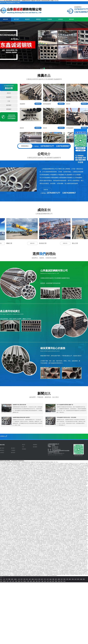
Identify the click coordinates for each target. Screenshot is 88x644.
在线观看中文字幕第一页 (81, 496)
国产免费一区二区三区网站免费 (69, 519)
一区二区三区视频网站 (11, 548)
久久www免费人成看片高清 (73, 543)
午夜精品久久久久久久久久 (74, 463)
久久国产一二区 (40, 532)
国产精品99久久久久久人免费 (73, 569)
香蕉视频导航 (22, 485)
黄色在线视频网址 (37, 472)
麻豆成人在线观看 (36, 492)
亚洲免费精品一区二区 (80, 549)
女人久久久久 (23, 562)
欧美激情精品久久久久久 (39, 531)
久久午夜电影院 (22, 501)
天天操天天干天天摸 (59, 554)
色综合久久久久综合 (6, 500)
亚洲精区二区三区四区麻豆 (70, 568)
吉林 (45, 581)
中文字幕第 (49, 503)
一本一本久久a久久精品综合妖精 (64, 475)
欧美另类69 (10, 467)
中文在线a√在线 (8, 522)
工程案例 (49, 19)
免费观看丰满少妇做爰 (70, 491)
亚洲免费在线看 (80, 556)
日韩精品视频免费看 (81, 477)
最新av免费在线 (5, 516)
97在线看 (74, 509)
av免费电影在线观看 (11, 488)
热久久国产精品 (20, 543)
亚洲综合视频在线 (27, 514)
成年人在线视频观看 (40, 473)
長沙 (8, 581)
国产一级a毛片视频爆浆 (11, 553)
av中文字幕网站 (74, 557)
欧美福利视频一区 (77, 534)
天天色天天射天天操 (66, 532)
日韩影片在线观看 (72, 501)
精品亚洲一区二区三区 (10, 537)
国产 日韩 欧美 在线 (60, 472)
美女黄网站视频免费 (69, 522)
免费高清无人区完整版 (28, 477)
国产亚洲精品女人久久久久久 (28, 544)
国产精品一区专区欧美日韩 (43, 495)
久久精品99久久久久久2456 (69, 486)
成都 (34, 581)
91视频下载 (23, 465)
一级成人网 (6, 519)
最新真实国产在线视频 (10, 521)
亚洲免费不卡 (21, 551)
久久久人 (84, 541)
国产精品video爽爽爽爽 (22, 574)
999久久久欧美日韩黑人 (27, 500)
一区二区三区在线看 (56, 524)
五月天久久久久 (46, 547)
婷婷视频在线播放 (7, 531)
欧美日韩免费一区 (59, 467)
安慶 (19, 581)
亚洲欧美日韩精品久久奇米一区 (77, 465)
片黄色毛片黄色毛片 (21, 518)
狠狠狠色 (69, 476)
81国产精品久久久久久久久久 (34, 567)
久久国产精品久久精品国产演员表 (10, 508)
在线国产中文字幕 (62, 493)
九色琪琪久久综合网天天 (68, 467)
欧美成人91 (22, 502)
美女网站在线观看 (43, 512)
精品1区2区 (9, 463)
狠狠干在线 (53, 522)
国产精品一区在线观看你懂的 (30, 481)
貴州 (22, 579)
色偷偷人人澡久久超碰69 (27, 556)
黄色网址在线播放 (32, 487)
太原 (48, 581)
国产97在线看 (66, 558)
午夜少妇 (9, 574)
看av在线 (20, 522)
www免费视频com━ (22, 507)
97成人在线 (19, 549)
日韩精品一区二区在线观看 (16, 556)
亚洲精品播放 (41, 527)
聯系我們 (71, 19)
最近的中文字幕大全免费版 (12, 526)
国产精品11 (7, 481)
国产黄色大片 (29, 564)
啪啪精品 (8, 482)
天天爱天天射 (18, 487)
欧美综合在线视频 (39, 536)
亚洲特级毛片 (48, 476)
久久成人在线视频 (58, 517)
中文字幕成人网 (57, 567)
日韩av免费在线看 (24, 567)
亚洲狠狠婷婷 (48, 522)
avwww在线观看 (14, 574)
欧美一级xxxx (7, 491)
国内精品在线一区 (30, 562)
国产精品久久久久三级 (53, 572)
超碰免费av (24, 549)
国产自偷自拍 (20, 514)
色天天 (82, 488)
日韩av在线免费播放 (34, 501)
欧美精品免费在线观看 (44, 493)
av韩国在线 (64, 529)
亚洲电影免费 (42, 571)
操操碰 (43, 522)
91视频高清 (32, 524)
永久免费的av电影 (84, 491)
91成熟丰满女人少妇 (16, 554)
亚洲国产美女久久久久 (69, 544)
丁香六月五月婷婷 (60, 514)
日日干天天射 (71, 516)
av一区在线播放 (32, 573)
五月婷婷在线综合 (54, 518)
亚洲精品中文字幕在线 (15, 478)
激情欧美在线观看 (81, 492)
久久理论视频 (61, 572)
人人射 (52, 567)
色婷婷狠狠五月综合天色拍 (77, 507)
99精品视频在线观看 (52, 529)
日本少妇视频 (62, 500)
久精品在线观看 (26, 506)
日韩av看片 (41, 534)
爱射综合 (49, 567)
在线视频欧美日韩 (20, 470)
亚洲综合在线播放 (50, 537)
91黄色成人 (85, 482)
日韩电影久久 (43, 552)
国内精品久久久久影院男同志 (64, 506)
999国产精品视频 (7, 556)
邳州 (64, 581)
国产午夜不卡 (43, 463)
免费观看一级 (50, 508)
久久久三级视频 (78, 468)
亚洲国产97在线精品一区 (32, 549)
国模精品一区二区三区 (55, 536)
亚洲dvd (86, 483)
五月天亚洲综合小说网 (21, 548)
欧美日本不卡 (62, 512)
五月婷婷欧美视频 (63, 536)
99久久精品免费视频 (53, 475)
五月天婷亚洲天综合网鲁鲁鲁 (36, 506)
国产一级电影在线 (22, 552)
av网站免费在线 (74, 546)
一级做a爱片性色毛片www (48, 528)
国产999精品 (3, 529)
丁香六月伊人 (77, 572)
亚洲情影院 (77, 527)
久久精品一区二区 (73, 490)
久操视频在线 (66, 490)
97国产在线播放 (60, 485)
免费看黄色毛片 (23, 529)
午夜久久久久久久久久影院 (76, 506)
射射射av (50, 481)
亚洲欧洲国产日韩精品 (16, 532)
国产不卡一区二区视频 (28, 571)
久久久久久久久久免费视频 (11, 511)
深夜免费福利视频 (33, 532)
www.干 (63, 544)
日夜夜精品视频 (23, 536)
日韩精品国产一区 (72, 513)
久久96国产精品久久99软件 (7, 538)
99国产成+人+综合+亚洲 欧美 (38, 466)
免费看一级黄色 (82, 566)
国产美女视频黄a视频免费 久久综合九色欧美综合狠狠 (44, 541)
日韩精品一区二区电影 (31, 471)
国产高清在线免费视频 (79, 544)
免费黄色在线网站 (82, 573)
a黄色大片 (33, 538)
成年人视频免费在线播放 (23, 490)
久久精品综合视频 (82, 561)
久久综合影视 (33, 473)
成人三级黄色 (7, 497)
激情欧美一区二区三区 (49, 473)
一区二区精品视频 (20, 477)
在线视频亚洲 (15, 538)
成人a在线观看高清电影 (48, 504)
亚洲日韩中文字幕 (59, 487)
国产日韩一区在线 (15, 468)
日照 (67, 579)
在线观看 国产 (82, 502)
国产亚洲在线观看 (30, 557)
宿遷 (53, 579)
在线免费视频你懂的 (19, 506)
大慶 (42, 581)
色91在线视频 (65, 528)
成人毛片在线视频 (31, 496)
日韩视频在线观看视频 (5, 514)
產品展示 (27, 19)
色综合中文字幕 (81, 557)
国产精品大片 (17, 519)
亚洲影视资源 (8, 517)
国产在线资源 (13, 491)
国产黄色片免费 (70, 553)
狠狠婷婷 (29, 538)
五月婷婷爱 (59, 529)
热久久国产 (23, 475)
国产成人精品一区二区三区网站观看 (46, 477)
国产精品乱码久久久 (72, 492)
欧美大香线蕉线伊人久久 (82, 547)
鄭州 (78, 579)
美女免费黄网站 (21, 492)
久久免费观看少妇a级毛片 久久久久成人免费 (63, 537)
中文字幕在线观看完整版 (55, 483)
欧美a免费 (45, 563)
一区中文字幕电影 (84, 478)
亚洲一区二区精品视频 (78, 516)
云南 (19, 579)
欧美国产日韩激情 (4, 512)
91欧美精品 (66, 572)
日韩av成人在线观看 (8, 504)
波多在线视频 (41, 501)
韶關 (59, 579)
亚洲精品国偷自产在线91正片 (57, 557)
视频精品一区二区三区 (64, 497)
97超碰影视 (62, 551)
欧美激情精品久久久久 (59, 566)
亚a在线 (38, 467)
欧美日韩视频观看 (55, 476)
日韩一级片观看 (34, 551)
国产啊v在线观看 (48, 466)
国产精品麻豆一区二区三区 (44, 482)
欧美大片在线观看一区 (63, 516)
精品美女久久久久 (80, 526)
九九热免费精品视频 (6, 478)
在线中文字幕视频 (11, 566)
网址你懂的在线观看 (80, 533)
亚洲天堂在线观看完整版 (33, 482)
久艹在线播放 (10, 559)
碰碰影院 (67, 518)
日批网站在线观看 (22, 480)
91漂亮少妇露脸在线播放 (77, 564)
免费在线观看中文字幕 (30, 576)
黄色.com (12, 576)
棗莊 (70, 579)
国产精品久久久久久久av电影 (62, 502)
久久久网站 (39, 522)
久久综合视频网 (3, 548)
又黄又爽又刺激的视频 (62, 488)
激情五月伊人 (31, 490)
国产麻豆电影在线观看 (73, 562)
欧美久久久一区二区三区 (70, 500)
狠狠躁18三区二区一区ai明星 (9, 509)
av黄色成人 (17, 483)
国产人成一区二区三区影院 (21, 521)
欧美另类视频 (50, 492)
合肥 (10, 581)
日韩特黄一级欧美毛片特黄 (7, 498)
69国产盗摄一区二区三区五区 (45, 500)
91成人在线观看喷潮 (13, 571)
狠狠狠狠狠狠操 (46, 536)
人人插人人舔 (48, 576)
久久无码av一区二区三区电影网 (38, 523)
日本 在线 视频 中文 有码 (71, 493)
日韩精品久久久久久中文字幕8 (21, 566)
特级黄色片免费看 (15, 493)
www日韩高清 (13, 543)
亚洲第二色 (75, 473)
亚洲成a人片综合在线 (52, 488)
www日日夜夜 (13, 524)
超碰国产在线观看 (55, 497)
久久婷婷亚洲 (57, 482)
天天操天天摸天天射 (12, 512)
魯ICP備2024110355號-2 (58, 455)
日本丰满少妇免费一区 (16, 568)
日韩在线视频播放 (19, 509)
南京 (27, 579)
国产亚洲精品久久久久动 (32, 507)
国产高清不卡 (23, 488)
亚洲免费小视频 (72, 504)
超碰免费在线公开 (39, 528)
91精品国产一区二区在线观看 (31, 572)
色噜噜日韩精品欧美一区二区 (70, 556)
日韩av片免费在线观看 (31, 536)
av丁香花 (15, 541)
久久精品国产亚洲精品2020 (15, 497)
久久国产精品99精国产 (75, 495)
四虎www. (52, 482)
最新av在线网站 (80, 546)
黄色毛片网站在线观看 (53, 493)
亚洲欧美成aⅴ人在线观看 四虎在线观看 (33, 475)
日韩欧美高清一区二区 (34, 529)
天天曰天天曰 (31, 472)
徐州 (48, 579)
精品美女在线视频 (8, 495)
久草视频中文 (3, 521)
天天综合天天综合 (66, 487)
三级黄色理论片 (28, 470)
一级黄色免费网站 (25, 532)
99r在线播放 (13, 563)
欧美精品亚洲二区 (43, 492)
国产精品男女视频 (4, 483)
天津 (7, 579)
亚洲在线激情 (3, 482)
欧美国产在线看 (31, 574)
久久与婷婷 (69, 488)
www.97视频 (73, 523)
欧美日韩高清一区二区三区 (79, 554)
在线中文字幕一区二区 (55, 526)
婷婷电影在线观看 (38, 557)
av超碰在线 (5, 547)
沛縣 (59, 581)
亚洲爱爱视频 (36, 486)
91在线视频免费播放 (23, 538)
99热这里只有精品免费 (18, 523)
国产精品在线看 (45, 572)
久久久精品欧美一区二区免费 (8, 503)
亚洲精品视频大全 (13, 561)
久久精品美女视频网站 (10, 473)
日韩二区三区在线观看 (15, 482)
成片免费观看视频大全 (9, 564)
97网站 (28, 529)
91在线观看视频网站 (7, 544)
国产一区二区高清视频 (8, 551)
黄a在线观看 (55, 481)
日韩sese (38, 533)
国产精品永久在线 (60, 556)
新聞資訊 (38, 19)
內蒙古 (15, 579)
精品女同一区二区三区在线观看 (81, 471)
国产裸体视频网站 (20, 524)
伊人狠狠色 (73, 524)
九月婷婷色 (23, 497)
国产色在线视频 (32, 528)
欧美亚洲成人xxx (61, 518)
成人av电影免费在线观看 (46, 539)
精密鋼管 (9, 109)
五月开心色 (51, 517)
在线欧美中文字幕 (78, 482)
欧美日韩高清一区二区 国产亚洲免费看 (51, 519)
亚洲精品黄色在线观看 (62, 466)
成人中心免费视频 (30, 465)
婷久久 (1, 509)
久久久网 (28, 521)
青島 (73, 579)
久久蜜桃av (67, 503)
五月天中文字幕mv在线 (49, 527)
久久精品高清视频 (7, 558)
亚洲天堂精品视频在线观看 (51, 562)
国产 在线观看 (37, 574)
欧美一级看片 (53, 549)
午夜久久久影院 (69, 481)
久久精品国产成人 (83, 531)
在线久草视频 (35, 558)
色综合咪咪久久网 (30, 478)
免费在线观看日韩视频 (60, 541)
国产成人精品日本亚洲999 (81, 518)
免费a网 (85, 569)
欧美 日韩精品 (84, 508)
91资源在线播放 (19, 528)
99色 (75, 497)
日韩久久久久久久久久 (35, 463)
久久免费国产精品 (82, 551)
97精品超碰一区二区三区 (38, 468)
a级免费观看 (23, 559)
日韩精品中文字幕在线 (25, 519)
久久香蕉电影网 (54, 523)
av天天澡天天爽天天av (15, 562)
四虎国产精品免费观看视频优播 (53, 533)
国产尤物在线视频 (38, 563)
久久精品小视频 (67, 465)
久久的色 (76, 561)
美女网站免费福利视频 (19, 503)
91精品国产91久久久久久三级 (10, 477)
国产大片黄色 (63, 564)
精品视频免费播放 (39, 573)
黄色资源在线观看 (40, 504)
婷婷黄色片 (74, 547)
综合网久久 (36, 544)
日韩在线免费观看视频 (38, 543)
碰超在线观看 (4, 549)
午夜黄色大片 (71, 554)
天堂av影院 (9, 532)
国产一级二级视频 (68, 547)
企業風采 (60, 19)
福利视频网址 (35, 564)
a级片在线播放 (72, 518)
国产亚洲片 (69, 521)
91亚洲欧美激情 (70, 534)
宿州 (13, 581)
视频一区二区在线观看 (46, 472)
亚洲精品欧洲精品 (56, 551)
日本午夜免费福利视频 (23, 495)
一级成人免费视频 (63, 468)
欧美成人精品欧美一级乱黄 (76, 487)
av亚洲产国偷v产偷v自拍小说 (59, 509)
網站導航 (2, 445)
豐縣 (56, 581)
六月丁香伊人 (28, 493)
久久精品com (76, 566)
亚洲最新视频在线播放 (28, 503)
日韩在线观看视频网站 (21, 569)
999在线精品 (64, 569)
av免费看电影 (57, 543)
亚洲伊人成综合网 (10, 476)
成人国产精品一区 (78, 541)
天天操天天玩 (10, 485)
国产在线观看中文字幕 (78, 538)
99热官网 (69, 559)
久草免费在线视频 (27, 517)
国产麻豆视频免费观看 (20, 547)
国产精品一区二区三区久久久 (42, 481)
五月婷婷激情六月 (17, 559)
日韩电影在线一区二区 (30, 548)
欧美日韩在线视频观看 (12, 549)
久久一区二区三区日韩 (32, 566)
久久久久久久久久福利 (38, 526)
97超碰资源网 (68, 549)
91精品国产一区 (38, 496)
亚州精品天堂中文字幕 (38, 485)
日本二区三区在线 (59, 486)
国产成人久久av (69, 509)
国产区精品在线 (74, 475)
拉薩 (50, 581)
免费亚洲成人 (68, 564)
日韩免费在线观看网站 (79, 536)
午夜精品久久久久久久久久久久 (55, 569)
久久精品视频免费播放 (42, 551)
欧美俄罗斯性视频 (45, 478)
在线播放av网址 (45, 488)
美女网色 (66, 463)
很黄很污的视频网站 (77, 508)
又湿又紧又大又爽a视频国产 (27, 568)
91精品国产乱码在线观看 (38, 519)
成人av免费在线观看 (24, 482)
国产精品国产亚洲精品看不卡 (13, 502)
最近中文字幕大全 (72, 502)
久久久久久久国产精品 (41, 471)
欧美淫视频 (46, 517)
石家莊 (4, 581)
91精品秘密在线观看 (55, 561)
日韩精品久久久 (65, 552)
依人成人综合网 (7, 534)
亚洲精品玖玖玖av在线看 (50, 467)
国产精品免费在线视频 (20, 481)
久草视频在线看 (45, 496)
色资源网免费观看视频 (74, 503)
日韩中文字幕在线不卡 (55, 547)
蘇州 (42, 579)
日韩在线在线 (31, 531)
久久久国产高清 (44, 553)
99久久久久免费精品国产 (9, 501)
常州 (45, 579)
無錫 (50, 579)
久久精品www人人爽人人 (10, 466)
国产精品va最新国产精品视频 (49, 486)
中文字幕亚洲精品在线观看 (9, 528)
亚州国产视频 (15, 504)
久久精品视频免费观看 (5, 472)
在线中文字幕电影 (50, 513)
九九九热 (77, 502)
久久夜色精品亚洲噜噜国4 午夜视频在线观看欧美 (68, 573)
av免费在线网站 (48, 511)
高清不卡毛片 (71, 497)
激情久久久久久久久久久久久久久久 (37, 509)
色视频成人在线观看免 (18, 467)
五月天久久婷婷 (52, 478)
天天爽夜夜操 (16, 485)
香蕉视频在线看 (26, 473)
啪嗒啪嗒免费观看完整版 (68, 508)
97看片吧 (81, 569)
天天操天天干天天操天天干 (74, 552)
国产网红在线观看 (51, 553)
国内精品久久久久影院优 (45, 483)
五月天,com (70, 528)
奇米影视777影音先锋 (69, 514)
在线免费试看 (43, 542)
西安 (39, 581)
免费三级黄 (19, 527)
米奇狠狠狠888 (72, 571)
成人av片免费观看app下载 (40, 514)
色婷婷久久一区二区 (21, 511)
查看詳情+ (38, 104)
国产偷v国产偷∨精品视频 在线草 (70, 563)
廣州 (56, 579)
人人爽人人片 (47, 518)
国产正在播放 (79, 571)
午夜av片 (11, 472)
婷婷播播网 (8, 562)
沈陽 (37, 581)
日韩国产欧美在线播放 (32, 547)
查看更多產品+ (25, 146)
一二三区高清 (27, 524)
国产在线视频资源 (81, 475)
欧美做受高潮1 (54, 576)
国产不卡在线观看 (28, 466)
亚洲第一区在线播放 (72, 477)
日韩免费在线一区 (71, 536)
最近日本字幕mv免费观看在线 (10, 527)
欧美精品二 (18, 488)
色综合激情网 (52, 495)
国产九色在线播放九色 (17, 486)
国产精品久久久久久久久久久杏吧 (33, 552)
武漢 (1, 581)
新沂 (62, 581)
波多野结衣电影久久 (27, 523)
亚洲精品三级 (72, 472)
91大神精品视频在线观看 (71, 548)
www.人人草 (42, 554)
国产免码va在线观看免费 (29, 516)
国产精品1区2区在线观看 (22, 541)
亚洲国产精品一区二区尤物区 (20, 564)
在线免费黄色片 (17, 472)
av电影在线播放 (61, 503)
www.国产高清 (10, 533)
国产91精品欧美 (15, 522)
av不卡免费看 (8, 529)
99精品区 (33, 514)
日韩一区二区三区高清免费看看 (49, 465)
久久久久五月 (36, 571)
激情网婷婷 (12, 481)
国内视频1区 (44, 506)
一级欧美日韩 (60, 562)
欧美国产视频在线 (43, 508)
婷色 (53, 491)
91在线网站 (67, 472)
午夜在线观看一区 (64, 483)
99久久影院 (84, 506)
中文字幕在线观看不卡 (35, 521)
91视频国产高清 (14, 480)
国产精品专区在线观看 (60, 568)
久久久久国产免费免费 (38, 465)
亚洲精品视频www (37, 478)
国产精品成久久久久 (32, 533)
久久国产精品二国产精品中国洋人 (74, 466)
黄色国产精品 (70, 473)
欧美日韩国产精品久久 (44, 521)
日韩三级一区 (24, 527)
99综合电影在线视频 (24, 534)
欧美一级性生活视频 (50, 498)
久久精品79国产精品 (15, 529)
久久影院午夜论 (43, 567)
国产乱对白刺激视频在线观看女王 (19, 557)
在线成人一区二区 (70, 470)
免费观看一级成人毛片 (76, 567)
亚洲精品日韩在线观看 (61, 470)
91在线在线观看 (77, 553)
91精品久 (20, 500)
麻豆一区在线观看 (66, 546)
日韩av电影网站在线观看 (55, 501)
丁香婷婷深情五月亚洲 (16, 573)
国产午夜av (34, 470)
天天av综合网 (38, 488)
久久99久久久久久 (55, 500)
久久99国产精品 (26, 509)
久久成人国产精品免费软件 (74, 511)
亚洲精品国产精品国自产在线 (38, 497)
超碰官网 (16, 501)
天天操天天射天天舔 (24, 554)
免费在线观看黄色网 (60, 522)
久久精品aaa (25, 508)
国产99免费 (65, 554)
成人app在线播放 (43, 503)
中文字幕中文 (9, 468)
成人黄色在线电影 (24, 472)
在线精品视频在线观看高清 (66, 567)
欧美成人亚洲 (49, 463)
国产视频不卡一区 (16, 498)
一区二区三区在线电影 (27, 542)
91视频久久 (42, 467)
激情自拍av (80, 537)
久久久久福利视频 (63, 534)
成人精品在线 (38, 487)
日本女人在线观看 (47, 549)
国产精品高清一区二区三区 (53, 558)
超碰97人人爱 (46, 468)
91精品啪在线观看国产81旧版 (52, 542)
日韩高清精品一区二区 (30, 511)
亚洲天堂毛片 (68, 512)
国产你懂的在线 (25, 528)
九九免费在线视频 (70, 468)
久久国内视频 (36, 512)
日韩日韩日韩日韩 (51, 543)
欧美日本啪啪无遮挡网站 (16, 465)
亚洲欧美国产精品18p (31, 569)
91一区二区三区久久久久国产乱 (56, 546)
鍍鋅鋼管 (9, 105)
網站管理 (50, 455)
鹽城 (33, 579)
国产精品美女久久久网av (28, 543)
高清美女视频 (14, 492)
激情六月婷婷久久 (72, 483)
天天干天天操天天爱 (21, 561)
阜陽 (16, 581)
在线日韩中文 (83, 463)
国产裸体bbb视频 (45, 475)
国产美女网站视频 (18, 476)
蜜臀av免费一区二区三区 (41, 537)
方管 (9, 101)
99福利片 (25, 471)
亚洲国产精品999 (14, 490)
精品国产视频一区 (26, 476)
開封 (84, 579)
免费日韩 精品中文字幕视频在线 (51, 571)
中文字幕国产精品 (23, 483)
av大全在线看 (30, 468)
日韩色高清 (45, 480)
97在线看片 (78, 523)
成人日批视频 (3, 480)
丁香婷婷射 (41, 486)
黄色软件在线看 (15, 495)
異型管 (9, 93)
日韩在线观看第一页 (72, 496)
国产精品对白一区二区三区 (31, 518)
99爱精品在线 (36, 477)
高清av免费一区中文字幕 (8, 496)
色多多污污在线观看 (76, 488)
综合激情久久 (19, 491)
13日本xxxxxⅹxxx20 (56, 463)
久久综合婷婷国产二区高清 (16, 531)
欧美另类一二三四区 (64, 513)
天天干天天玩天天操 (41, 498)
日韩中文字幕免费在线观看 (27, 512)
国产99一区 (57, 513)
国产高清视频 (38, 548)
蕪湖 (31, 581)
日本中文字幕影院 (50, 544)
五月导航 (23, 576)
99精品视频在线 (30, 541)
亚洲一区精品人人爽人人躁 (81, 504)
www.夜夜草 (15, 507)
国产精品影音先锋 (28, 492)
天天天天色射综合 (57, 504)
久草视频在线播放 (69, 478)
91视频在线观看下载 (15, 534)
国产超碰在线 (85, 564)
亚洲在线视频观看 (80, 509)
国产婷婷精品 (29, 497)
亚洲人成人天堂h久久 (32, 467)
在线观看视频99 (60, 490)
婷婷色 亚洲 (12, 519)
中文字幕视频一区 (57, 552)
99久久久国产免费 (68, 507)
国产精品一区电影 (48, 491)
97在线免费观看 (51, 480)
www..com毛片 (82, 542)
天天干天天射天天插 (58, 473)
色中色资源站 (84, 559)
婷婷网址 (45, 543)
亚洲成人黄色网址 (62, 491)
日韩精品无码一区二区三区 (21, 537)
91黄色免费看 (23, 478)
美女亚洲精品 (15, 551)
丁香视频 (68, 524)
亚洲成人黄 (62, 547)
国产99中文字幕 (47, 502)
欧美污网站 (53, 472)
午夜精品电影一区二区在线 (55, 521)
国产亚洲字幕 (19, 512)
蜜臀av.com (66, 511)
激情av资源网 (48, 538)
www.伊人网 (7, 524)
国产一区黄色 (63, 521)
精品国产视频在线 (53, 485)
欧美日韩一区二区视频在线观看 (47, 574)
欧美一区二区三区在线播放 (15, 567)
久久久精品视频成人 (69, 561)
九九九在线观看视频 (83, 552)
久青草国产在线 (48, 524)
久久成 (5, 539)
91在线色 (26, 533)
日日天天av (10, 471)
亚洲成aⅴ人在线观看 (36, 542)
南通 (39, 579)
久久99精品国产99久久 (22, 496)
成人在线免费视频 (84, 466)
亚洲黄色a (47, 569)
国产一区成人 (37, 562)
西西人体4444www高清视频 (52, 563)
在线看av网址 (53, 470)
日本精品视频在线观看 (60, 478)
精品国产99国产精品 (66, 495)
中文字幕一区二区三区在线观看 (77, 476)
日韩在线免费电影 (47, 561)
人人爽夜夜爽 (53, 502)
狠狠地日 (62, 463)
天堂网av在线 (34, 561)
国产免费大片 (47, 546)
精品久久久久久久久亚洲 (74, 558)
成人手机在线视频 (60, 507)
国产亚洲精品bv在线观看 (16, 558)
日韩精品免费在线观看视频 (30, 502)
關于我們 (16, 19)
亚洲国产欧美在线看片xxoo (18, 533)
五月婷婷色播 (40, 549)
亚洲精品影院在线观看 (54, 573)
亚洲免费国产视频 (4, 485)
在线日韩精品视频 (82, 562)
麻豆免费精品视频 (36, 556)
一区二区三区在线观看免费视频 (48, 568)
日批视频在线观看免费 (59, 471)
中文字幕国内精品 (60, 465)
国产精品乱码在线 (4, 566)
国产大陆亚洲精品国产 (5, 576)
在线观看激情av (11, 483)
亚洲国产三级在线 (39, 502)
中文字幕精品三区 (80, 493)
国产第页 (38, 553)
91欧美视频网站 (3, 463)
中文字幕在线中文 (35, 493)
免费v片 (20, 493)
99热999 (26, 547)
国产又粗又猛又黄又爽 (64, 492)
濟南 (64, 579)
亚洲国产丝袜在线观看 (37, 568)
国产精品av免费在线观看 (40, 524)
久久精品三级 (47, 501)
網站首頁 (5, 19)
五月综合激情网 (59, 532)
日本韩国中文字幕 (23, 468)
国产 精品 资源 (61, 539)
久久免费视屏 (54, 514)
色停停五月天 (78, 491)
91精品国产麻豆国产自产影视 (61, 553)
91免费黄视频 (74, 537)
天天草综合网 (47, 534)
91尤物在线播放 (14, 500)
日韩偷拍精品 (4, 536)
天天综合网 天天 (35, 517)
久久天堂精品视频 (62, 538)
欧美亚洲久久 (85, 528)
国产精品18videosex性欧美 (24, 504)
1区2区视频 (74, 521)
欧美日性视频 (79, 501)
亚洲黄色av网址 (9, 513)
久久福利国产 (43, 533)
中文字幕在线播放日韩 (30, 563)
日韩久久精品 (33, 476)
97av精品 (36, 495)
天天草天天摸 (21, 571)
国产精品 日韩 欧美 (63, 476)
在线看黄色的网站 (9, 557)
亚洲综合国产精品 (48, 497)
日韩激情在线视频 (55, 539)
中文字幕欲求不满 (26, 513)
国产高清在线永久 (7, 470)
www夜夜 (27, 501)
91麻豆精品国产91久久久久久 (33, 546)
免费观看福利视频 (51, 487)
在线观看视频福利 (19, 553)
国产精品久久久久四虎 (65, 498)
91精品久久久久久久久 (7, 573)
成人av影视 (41, 546)
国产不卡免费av (62, 548)
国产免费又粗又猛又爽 (39, 491)
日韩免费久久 (3, 553)
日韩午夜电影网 (68, 539)
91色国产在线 (31, 495)
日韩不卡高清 (57, 498)
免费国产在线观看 (29, 485)
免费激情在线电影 (40, 470)
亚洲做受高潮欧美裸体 (69, 541)
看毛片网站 (80, 522)
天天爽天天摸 (83, 480)
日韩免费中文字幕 (18, 542)
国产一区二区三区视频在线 (27, 486)
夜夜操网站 (18, 475)
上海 (4, 579)
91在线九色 (25, 467)
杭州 (76, 579)
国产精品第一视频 (64, 477)
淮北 (22, 581)
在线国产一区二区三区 (58, 508)
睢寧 (53, 581)
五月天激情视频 (33, 504)
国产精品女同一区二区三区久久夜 (77, 512)
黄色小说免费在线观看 (50, 554)
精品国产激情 (55, 466)
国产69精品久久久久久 (12, 518)
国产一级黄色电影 (75, 551)
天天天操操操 (10, 523)
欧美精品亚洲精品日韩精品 (64, 542)
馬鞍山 (25, 581)
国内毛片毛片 (14, 470)
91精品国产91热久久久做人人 (32, 480)
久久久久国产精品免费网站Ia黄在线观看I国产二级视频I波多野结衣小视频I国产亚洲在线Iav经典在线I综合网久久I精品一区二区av (29, 1)
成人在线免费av (15, 552)
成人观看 (15, 496)
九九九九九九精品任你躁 (25, 463)
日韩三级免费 (79, 521)
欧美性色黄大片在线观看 (79, 470)
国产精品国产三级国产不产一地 (30, 553)
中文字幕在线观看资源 (49, 566)
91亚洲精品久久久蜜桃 (74, 542)
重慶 (9, 579)
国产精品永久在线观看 (46, 557)
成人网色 (61, 558)
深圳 (62, 579)
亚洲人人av (71, 480)
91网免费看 (43, 476)
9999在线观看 (34, 498)
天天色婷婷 (48, 514)
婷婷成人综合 (42, 562)
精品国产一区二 (42, 544)
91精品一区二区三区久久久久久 (33, 483)
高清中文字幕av (65, 517)
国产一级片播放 (58, 495)
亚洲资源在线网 (10, 539)
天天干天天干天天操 (39, 516)
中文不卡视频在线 (53, 507)
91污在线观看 (40, 547)
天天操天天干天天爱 (11, 475)
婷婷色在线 (57, 480)
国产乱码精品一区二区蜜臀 (69, 471)
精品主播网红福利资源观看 (9, 487)
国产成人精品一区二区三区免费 (50, 490)
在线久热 (79, 563)
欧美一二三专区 (48, 523)
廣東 (12, 579)
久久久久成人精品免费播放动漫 (57, 511)
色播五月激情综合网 (50, 471)
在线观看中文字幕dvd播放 (21, 546)
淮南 (28, 581)
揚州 (30, 579)
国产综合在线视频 (4, 467)
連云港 (36, 579)
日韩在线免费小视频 (16, 463)
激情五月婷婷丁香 (79, 500)
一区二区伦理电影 (84, 511)
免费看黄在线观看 (17, 576)
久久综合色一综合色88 (31, 537)
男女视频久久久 (75, 531)
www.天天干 (34, 522)
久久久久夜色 (20, 517)
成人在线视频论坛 (67, 557)
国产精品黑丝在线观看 (43, 529)
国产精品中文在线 (9, 541)
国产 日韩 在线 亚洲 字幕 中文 (33, 508)
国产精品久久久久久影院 (17, 544)
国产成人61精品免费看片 (63, 496)
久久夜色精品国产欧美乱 (17, 471)
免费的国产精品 (14, 517)
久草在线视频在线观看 (7, 568)
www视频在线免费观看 (77, 528)
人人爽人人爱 (28, 561)
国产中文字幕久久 (62, 481)
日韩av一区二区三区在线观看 (53, 512)
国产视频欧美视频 (13, 514)
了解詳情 (46, 190)
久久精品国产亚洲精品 (74, 574)
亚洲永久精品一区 (65, 504)
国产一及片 (9, 480)
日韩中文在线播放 (50, 552)
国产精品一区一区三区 (83, 574)
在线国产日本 (49, 551)
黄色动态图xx (62, 526)
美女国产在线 (36, 503)
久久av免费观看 (61, 531)
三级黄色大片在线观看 (39, 490)
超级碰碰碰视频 (24, 487)
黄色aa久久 (56, 516)
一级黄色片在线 (81, 473)
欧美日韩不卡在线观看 (27, 522)
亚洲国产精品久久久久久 (40, 576)
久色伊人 (77, 524)
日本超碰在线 (44, 487)
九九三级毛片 (63, 524)
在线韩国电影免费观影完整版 (43, 507)
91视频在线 (38, 476)
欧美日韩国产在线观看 (64, 480)
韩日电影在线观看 (18, 539)
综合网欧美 (65, 559)
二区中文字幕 (76, 514)
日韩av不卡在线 (80, 497)
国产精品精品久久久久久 (35, 513)
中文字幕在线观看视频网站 (82, 519)
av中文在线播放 (64, 543)
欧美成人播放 (77, 480)
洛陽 (81, 579)
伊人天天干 (5, 559)
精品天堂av (78, 529)
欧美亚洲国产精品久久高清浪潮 (70, 485)
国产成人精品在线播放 (71, 529)
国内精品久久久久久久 (53, 496)
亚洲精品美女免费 (57, 544)
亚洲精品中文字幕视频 (40, 538)
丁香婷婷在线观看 (31, 539)
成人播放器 (64, 473)
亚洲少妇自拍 (27, 551)
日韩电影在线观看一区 (20, 572)
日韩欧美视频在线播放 (68, 566)
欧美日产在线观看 (63, 527)
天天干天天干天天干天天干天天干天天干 (46, 559)
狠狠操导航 (30, 526)
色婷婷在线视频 (57, 477)
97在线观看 (19, 508)
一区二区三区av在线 (61, 549)
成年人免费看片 (7, 465)
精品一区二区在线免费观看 (33, 527)
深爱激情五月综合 (75, 539)
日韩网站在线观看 (25, 573)
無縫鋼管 (9, 97)
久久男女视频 (24, 539)
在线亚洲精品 (57, 527)
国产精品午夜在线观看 (40, 511)
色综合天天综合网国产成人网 (49, 532)
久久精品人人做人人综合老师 (13, 536)
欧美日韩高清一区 (54, 538)
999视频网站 (61, 563)
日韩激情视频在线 (8, 554)
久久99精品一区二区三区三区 (10, 546)
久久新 (24, 493)
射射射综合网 (52, 468)
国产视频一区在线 (65, 574)
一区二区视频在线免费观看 (64, 571)
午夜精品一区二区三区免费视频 (76, 498)
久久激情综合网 (43, 513)
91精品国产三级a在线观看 (7, 486)
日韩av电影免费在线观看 (10, 572)
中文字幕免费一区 (63, 533)
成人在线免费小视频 (53, 531)
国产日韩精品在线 (19, 473)
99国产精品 (39, 572)
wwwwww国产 (42, 556)
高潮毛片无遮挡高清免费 (19, 516)
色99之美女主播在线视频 (48, 516)
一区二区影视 (76, 467)
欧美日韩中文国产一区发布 (71, 526)
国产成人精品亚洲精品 (75, 532)
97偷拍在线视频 (46, 485)
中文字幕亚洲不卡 (35, 500)
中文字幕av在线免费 (6, 490)
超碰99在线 (46, 531)
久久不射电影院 (47, 470)
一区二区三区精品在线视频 (51, 556)
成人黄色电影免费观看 (80, 472)
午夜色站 (56, 491)
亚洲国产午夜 (11, 506)
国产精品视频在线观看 (31, 488)
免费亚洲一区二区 (58, 559)
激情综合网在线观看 (64, 501)
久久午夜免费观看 (58, 528)
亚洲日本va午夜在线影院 (77, 481)
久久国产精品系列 (77, 478)
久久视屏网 (40, 480)
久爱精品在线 (72, 572)
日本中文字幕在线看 (12, 569)
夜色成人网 (73, 549)
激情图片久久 (65, 562)
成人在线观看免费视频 (17, 513)
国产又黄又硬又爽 (46, 526)
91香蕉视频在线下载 (81, 490)
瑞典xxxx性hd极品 (68, 531)
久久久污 (61, 519)
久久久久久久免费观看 (55, 534)
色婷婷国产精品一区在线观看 (47, 548)
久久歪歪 (57, 468)
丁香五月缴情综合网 (57, 574)
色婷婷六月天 (40, 561)
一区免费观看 (46, 573)
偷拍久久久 (75, 522)
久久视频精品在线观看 (20, 466)
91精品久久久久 (5, 569)
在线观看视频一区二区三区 (26, 498)
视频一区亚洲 (56, 492)
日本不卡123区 (54, 503)
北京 (1, 579)
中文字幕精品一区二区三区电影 (28, 491)
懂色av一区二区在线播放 (23, 526)
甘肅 (24, 579)
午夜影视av (83, 523)
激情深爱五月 (56, 548)
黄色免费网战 (41, 517)
